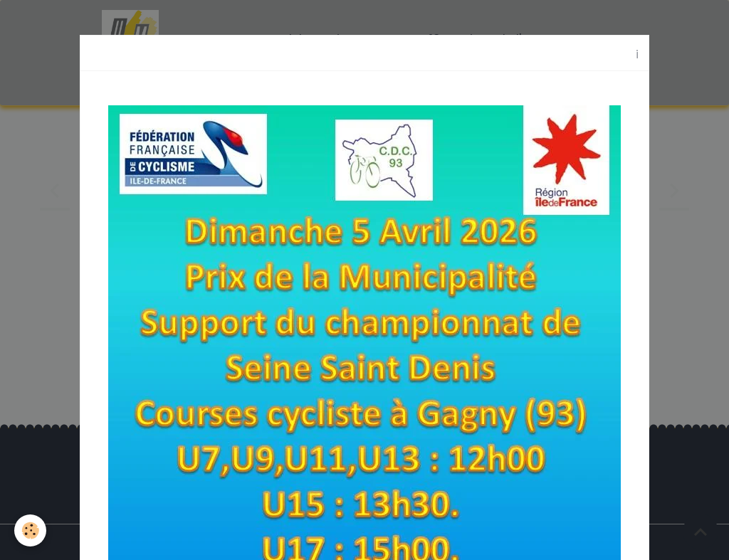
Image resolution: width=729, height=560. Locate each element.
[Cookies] (30, 530)
